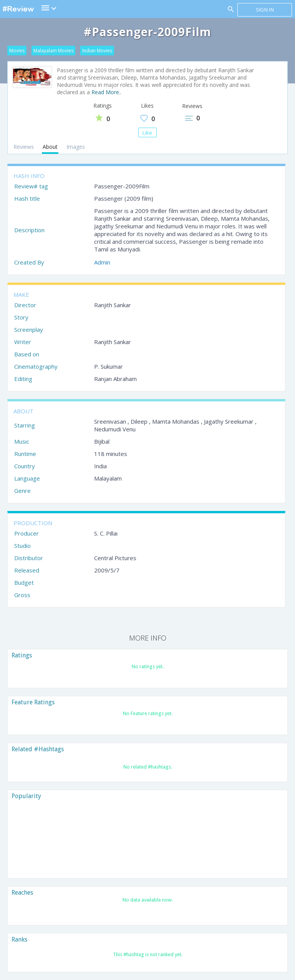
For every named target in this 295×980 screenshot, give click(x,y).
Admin (102, 262)
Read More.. (106, 92)
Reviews (24, 147)
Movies (17, 51)
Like (147, 133)
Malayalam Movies (53, 51)
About (50, 147)
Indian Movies (97, 51)
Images (76, 147)
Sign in (265, 10)
